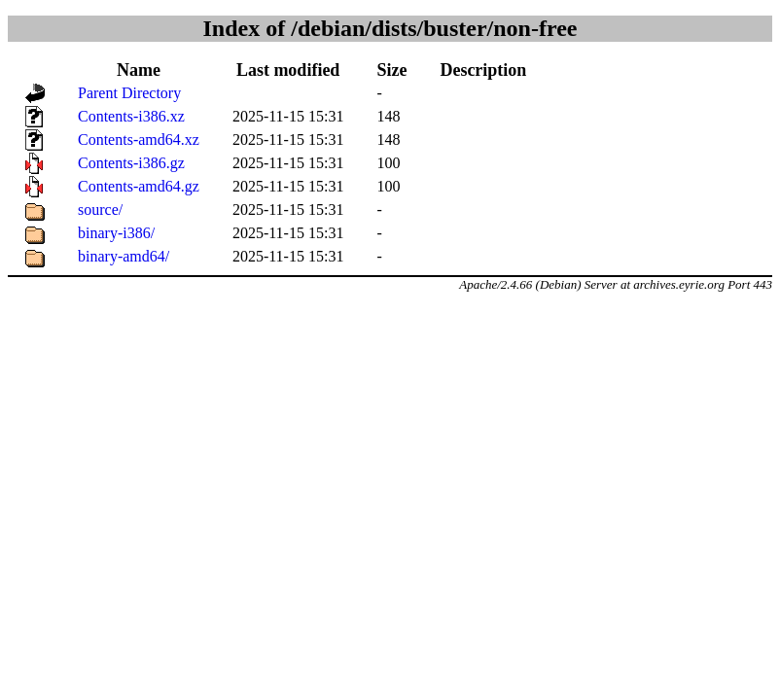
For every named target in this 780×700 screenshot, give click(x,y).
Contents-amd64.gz (139, 186)
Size (391, 70)
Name (139, 70)
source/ (100, 210)
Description (483, 70)
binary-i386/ (116, 233)
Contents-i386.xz (131, 116)
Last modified (288, 70)
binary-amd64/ (124, 256)
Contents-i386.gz (131, 163)
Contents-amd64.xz (139, 140)
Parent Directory (129, 93)
